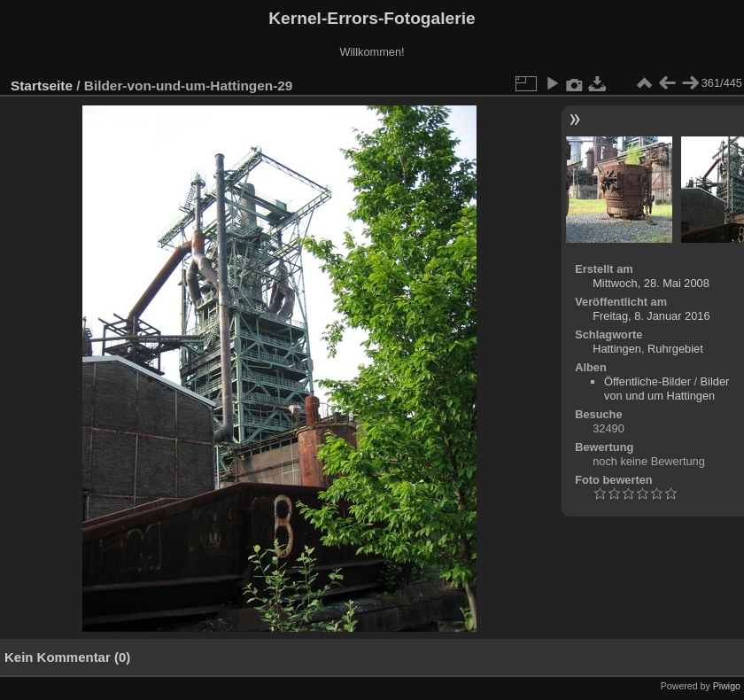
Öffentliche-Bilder (647, 381)
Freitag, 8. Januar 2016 (651, 316)
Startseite (42, 86)
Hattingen (617, 349)
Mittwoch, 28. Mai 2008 (651, 283)
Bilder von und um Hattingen (666, 389)
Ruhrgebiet (675, 349)
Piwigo (727, 686)
